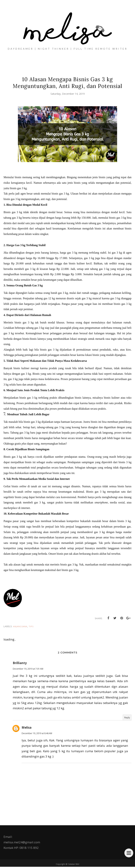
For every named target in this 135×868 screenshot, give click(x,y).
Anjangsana (20, 628)
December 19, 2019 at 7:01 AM (28, 670)
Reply (127, 719)
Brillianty (20, 664)
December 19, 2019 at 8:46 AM (37, 735)
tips (31, 628)
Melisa (27, 729)
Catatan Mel (74, 865)
